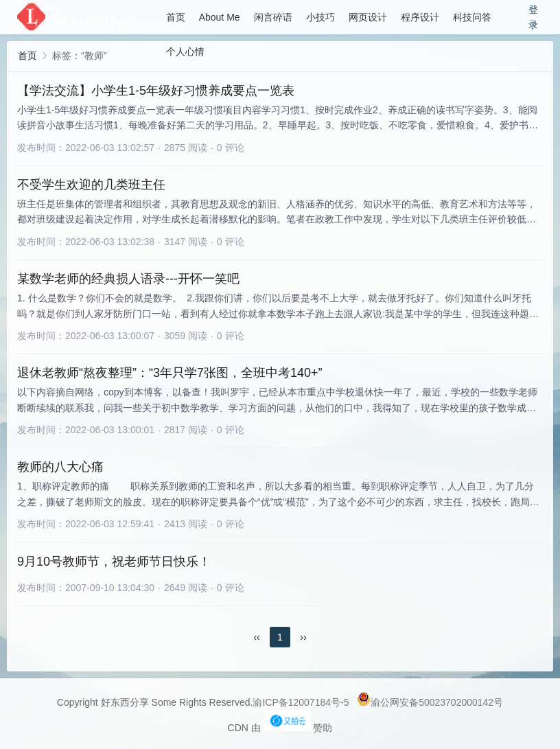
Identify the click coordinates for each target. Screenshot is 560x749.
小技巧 (320, 17)
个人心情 (185, 51)
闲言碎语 (273, 17)
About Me (220, 17)
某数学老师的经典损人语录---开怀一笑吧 (128, 279)
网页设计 (368, 17)
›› (303, 637)
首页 (176, 17)
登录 (533, 17)
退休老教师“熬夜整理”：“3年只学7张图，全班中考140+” (170, 373)
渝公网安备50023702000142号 (430, 702)
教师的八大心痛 (60, 467)
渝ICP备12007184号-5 (301, 702)
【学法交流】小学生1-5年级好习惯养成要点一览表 (156, 91)
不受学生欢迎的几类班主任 (91, 185)
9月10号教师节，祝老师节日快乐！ (114, 562)
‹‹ (256, 637)
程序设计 (420, 17)
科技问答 (472, 17)
